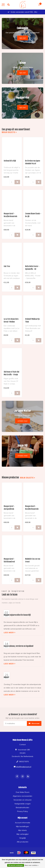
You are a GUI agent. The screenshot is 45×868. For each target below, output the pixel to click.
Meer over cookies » (31, 865)
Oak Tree (7, 266)
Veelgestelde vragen (22, 804)
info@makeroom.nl (24, 767)
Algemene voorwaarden (22, 796)
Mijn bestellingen (22, 826)
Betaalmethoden (22, 808)
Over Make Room (23, 792)
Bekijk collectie (9, 132)
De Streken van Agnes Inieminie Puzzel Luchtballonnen (33, 164)
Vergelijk (22, 838)
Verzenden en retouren (22, 800)
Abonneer (34, 723)
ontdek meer (23, 421)
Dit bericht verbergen (16, 865)
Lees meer (10, 633)
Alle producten (23, 842)
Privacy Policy (22, 811)
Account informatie (23, 823)
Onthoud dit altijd (10, 161)
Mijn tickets (22, 830)
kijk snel (23, 38)
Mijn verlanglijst (22, 834)
